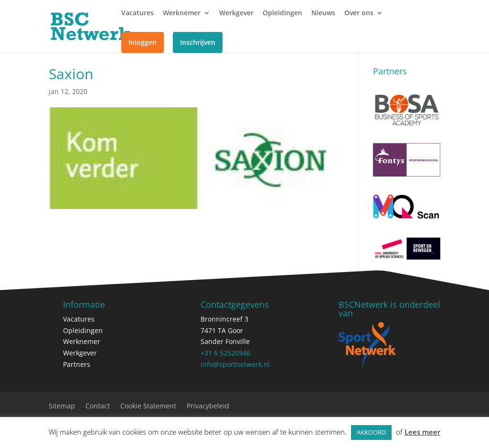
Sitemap (62, 406)
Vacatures (138, 13)
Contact (98, 406)
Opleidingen (282, 13)
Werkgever (236, 13)
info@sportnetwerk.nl (235, 364)
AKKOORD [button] (371, 432)
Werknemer (182, 13)
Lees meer (422, 432)
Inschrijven (198, 42)
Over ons (359, 13)
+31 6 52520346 (225, 353)
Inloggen (143, 42)
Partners (77, 364)
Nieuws (323, 13)
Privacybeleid (208, 406)
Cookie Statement (148, 406)
